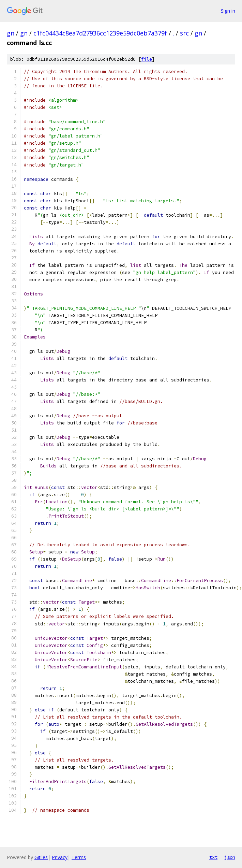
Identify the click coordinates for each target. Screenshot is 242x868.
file (147, 59)
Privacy (60, 857)
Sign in (228, 11)
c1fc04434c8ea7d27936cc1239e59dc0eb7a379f (100, 33)
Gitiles (41, 857)
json (230, 857)
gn (11, 33)
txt (213, 857)
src (184, 33)
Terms (79, 857)
